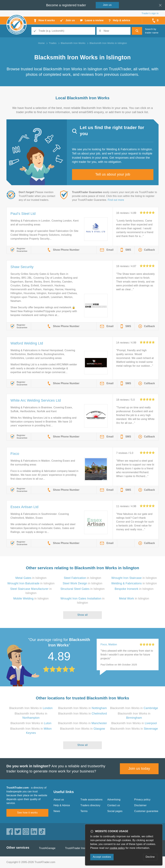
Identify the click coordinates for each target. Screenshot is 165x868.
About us (59, 800)
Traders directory (90, 805)
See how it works (27, 813)
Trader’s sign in (150, 13)
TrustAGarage (47, 848)
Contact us (114, 805)
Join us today (139, 768)
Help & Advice (62, 805)
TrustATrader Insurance (79, 848)
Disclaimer (140, 805)
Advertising (114, 800)
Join (107, 5)
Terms (84, 811)
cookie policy (117, 848)
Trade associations (91, 800)
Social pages (115, 811)
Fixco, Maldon (109, 644)
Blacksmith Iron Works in (31, 708)
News (57, 811)
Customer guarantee (146, 811)
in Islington (31, 578)
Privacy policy (142, 800)
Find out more (116, 200)
